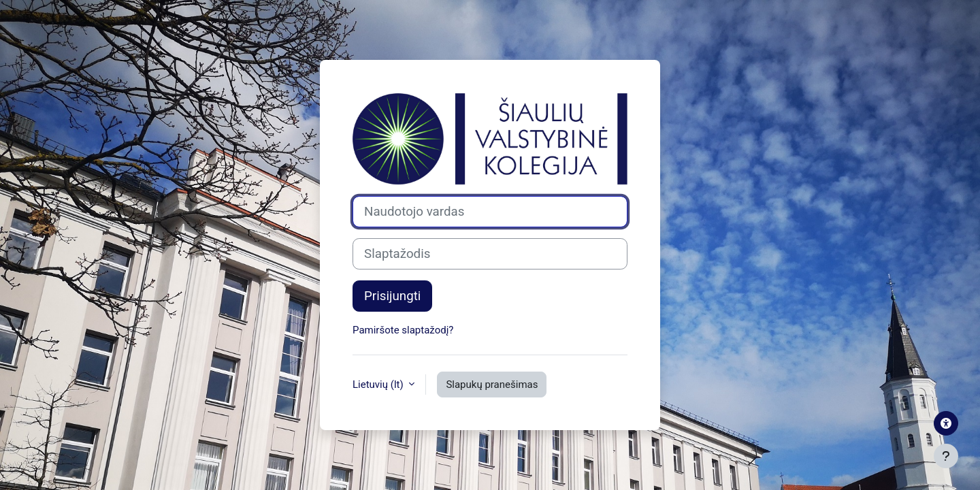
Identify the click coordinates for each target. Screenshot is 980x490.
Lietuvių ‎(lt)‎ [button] (379, 385)
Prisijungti (392, 296)
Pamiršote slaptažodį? (403, 330)
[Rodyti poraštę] (946, 456)
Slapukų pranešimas (492, 385)
